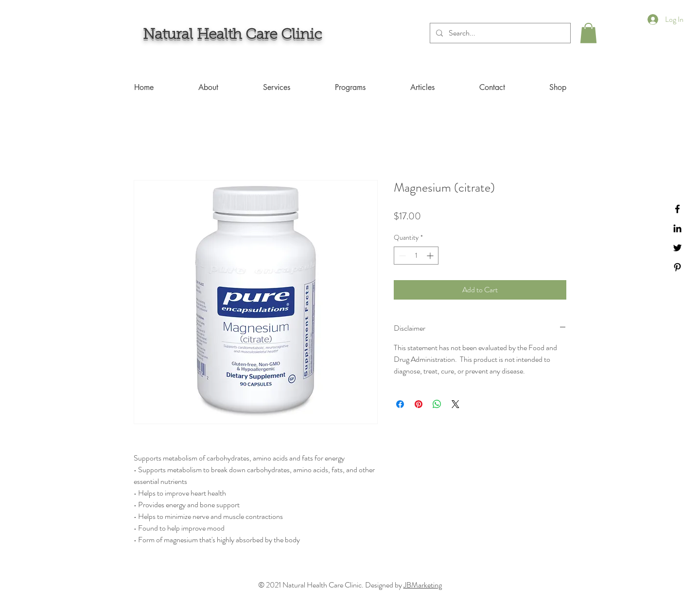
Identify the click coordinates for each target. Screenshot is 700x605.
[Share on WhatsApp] (437, 404)
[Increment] (431, 256)
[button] (588, 33)
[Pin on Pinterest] (419, 404)
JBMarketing (423, 585)
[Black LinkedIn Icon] (677, 228)
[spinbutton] (416, 256)
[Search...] (499, 33)
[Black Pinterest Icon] (677, 267)
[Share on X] (455, 404)
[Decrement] (401, 256)
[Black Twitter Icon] (677, 248)
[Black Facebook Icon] (677, 209)
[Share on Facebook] (400, 404)
